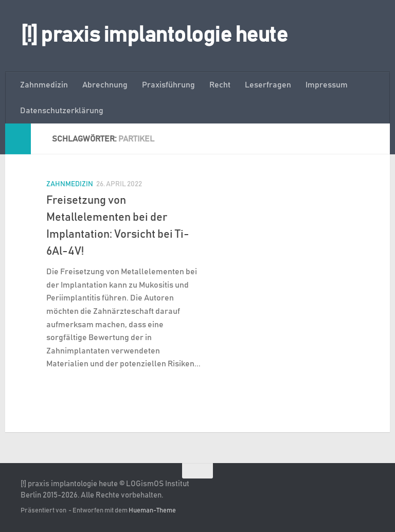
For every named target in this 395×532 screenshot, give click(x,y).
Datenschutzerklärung (62, 111)
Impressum (327, 85)
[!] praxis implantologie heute (154, 36)
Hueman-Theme (152, 511)
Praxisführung (168, 85)
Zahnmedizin (44, 85)
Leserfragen (268, 85)
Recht (220, 85)
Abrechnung (105, 85)
